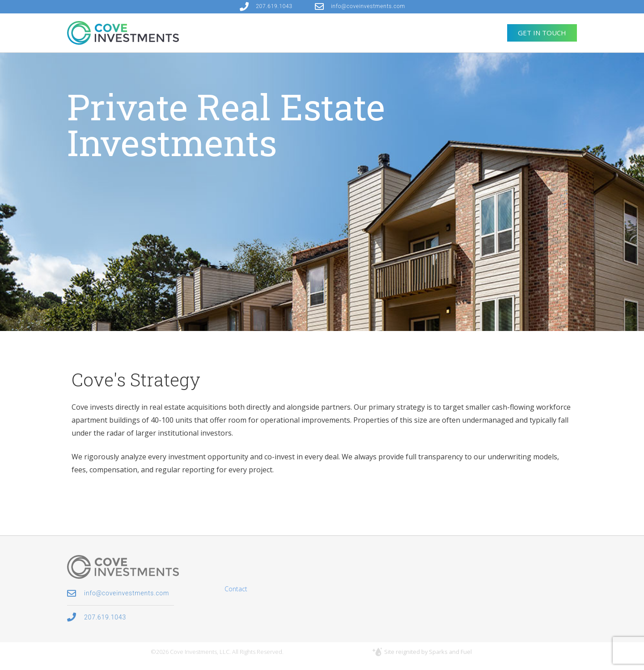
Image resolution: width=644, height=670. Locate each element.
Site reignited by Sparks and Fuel (428, 652)
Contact (236, 589)
